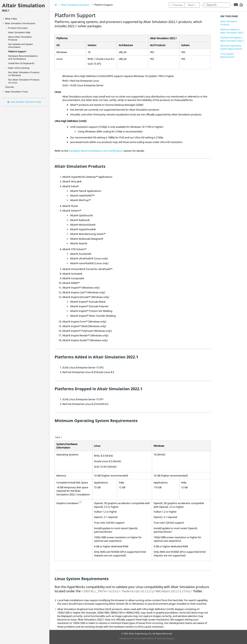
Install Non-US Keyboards (21, 63)
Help (19, 32)
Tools (16, 92)
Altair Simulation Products (229, 23)
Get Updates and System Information (21, 46)
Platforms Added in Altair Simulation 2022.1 (232, 31)
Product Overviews (18, 28)
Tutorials (9, 87)
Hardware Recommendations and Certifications (23, 57)
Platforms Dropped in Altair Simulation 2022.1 (232, 39)
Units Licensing (19, 68)
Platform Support (17, 51)
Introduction (20, 23)
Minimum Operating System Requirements (231, 47)
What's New (11, 19)
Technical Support (166, 638)
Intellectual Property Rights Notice (137, 638)
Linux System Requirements (227, 55)
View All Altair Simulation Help (26, 102)
